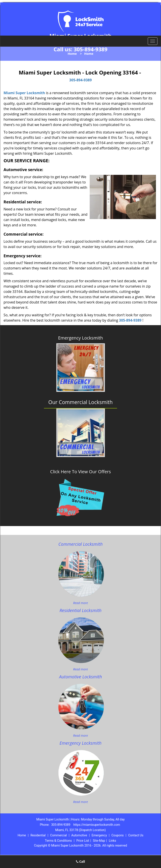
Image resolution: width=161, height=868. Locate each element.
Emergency (99, 835)
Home (72, 54)
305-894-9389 (91, 49)
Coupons (117, 835)
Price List (83, 841)
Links (113, 841)
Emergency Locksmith (80, 338)
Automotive (79, 835)
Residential (38, 835)
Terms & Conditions (58, 841)
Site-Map (99, 841)
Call (80, 861)
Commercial (58, 835)
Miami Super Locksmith (24, 93)
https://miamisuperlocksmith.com (97, 825)
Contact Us (136, 835)
